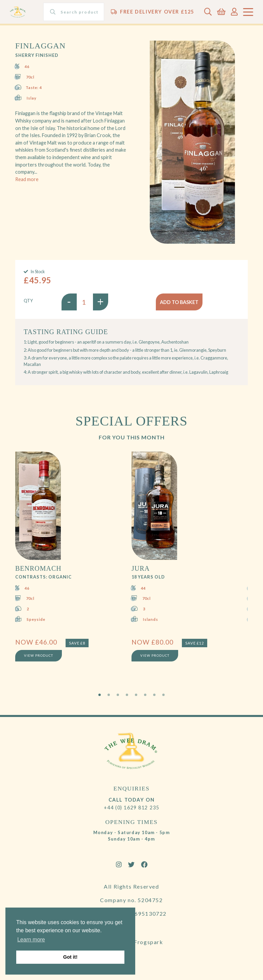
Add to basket (179, 302)
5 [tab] (136, 695)
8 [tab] (163, 695)
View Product (39, 656)
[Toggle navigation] (248, 12)
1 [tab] (100, 695)
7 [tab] (154, 695)
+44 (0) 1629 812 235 (132, 808)
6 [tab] (145, 695)
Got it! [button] (70, 957)
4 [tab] (127, 695)
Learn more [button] (31, 940)
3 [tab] (118, 695)
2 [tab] (109, 695)
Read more (27, 179)
